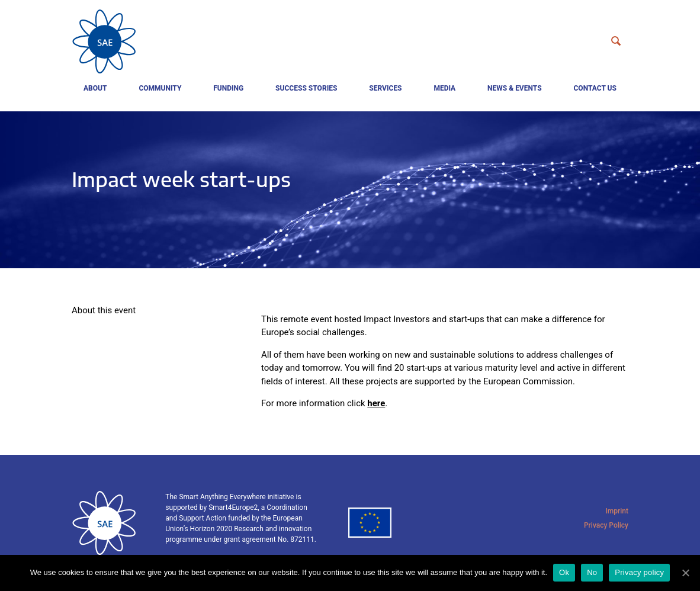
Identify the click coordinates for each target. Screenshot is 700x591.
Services (385, 88)
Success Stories (306, 88)
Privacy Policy (606, 525)
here (376, 403)
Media (444, 88)
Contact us (595, 88)
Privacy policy (639, 572)
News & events (515, 88)
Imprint (617, 511)
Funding (228, 88)
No (592, 572)
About (95, 88)
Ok (564, 572)
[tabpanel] (350, 190)
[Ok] (685, 573)
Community (160, 88)
